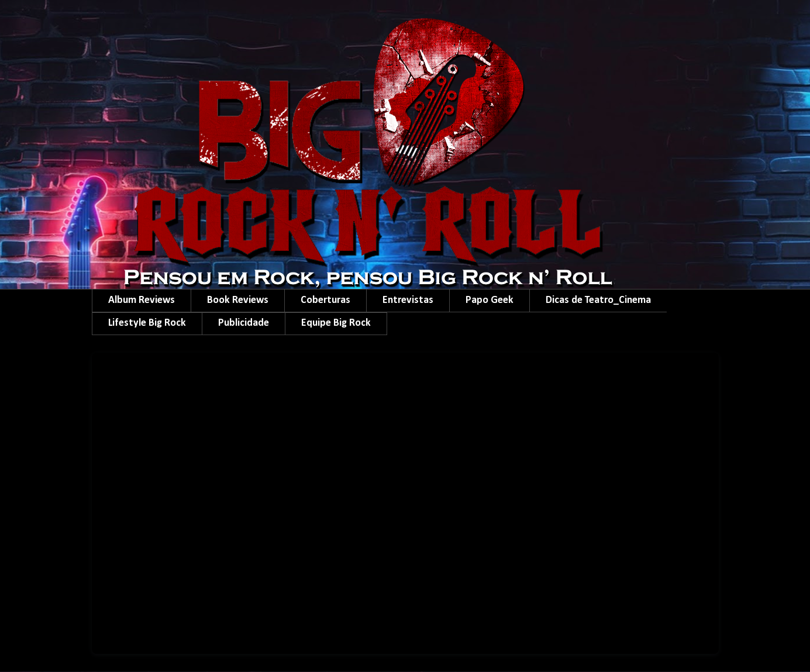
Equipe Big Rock (336, 323)
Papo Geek (490, 300)
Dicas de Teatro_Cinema (598, 300)
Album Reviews (142, 300)
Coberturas (325, 300)
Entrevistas (408, 300)
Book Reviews (238, 300)
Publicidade (244, 323)
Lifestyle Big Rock (147, 323)
